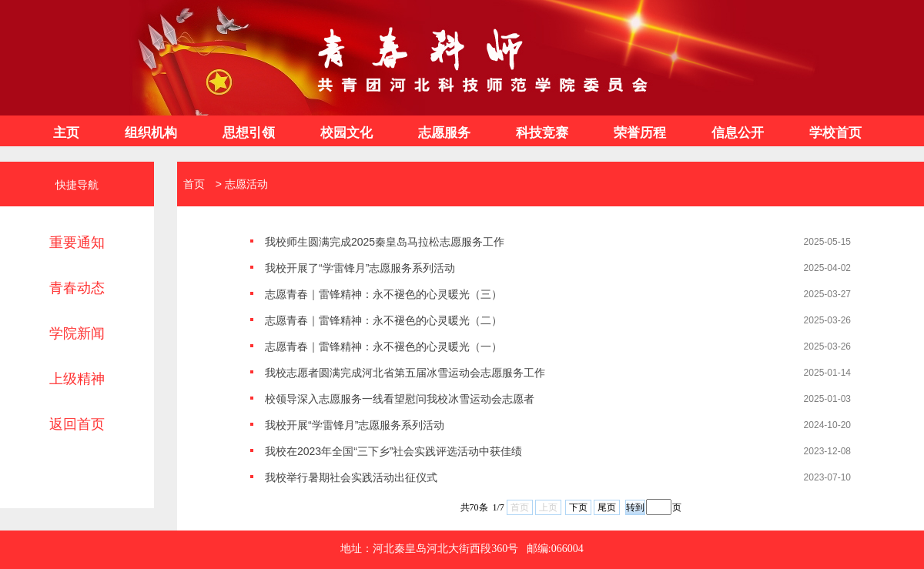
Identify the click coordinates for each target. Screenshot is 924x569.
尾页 (607, 507)
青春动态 (77, 288)
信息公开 (738, 133)
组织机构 (151, 133)
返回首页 (77, 424)
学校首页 (835, 133)
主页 (66, 133)
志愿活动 (246, 184)
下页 (578, 507)
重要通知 (77, 243)
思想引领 (249, 133)
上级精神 (77, 379)
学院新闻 (77, 333)
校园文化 (346, 133)
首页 (191, 184)
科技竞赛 (542, 133)
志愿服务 (444, 133)
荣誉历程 (640, 133)
